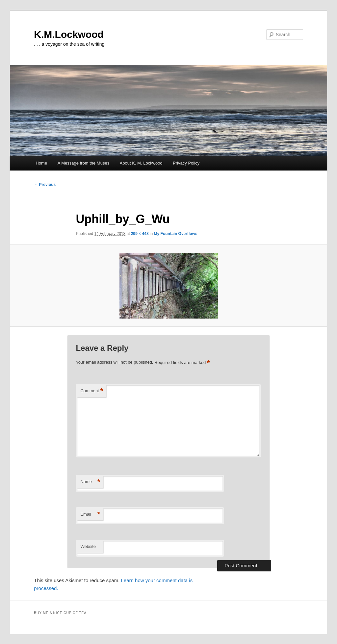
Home (41, 163)
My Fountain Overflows (176, 234)
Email (90, 515)
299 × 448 (140, 234)
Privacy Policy (186, 163)
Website (88, 546)
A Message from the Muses (84, 163)
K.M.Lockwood (69, 34)
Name (90, 482)
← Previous (45, 185)
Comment (92, 391)
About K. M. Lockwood (141, 163)
